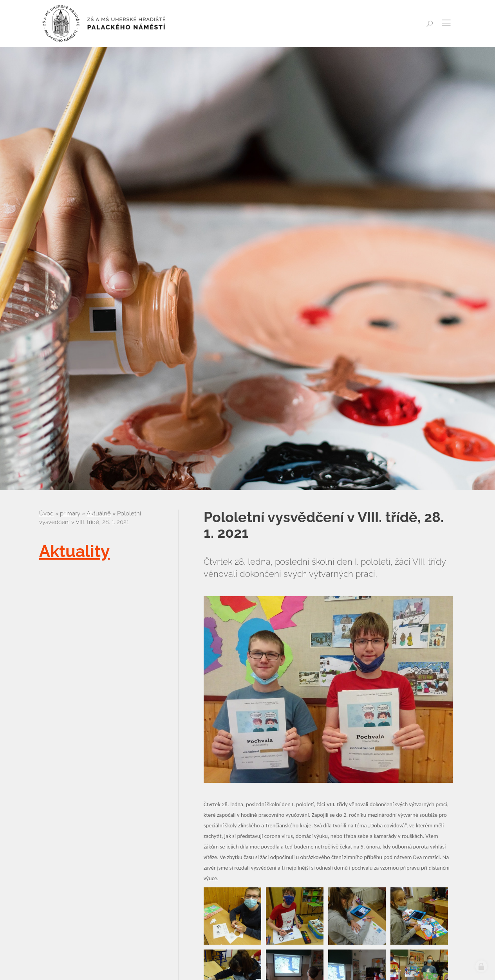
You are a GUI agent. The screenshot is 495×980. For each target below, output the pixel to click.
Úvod (46, 513)
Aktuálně (99, 513)
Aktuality (74, 551)
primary (70, 513)
